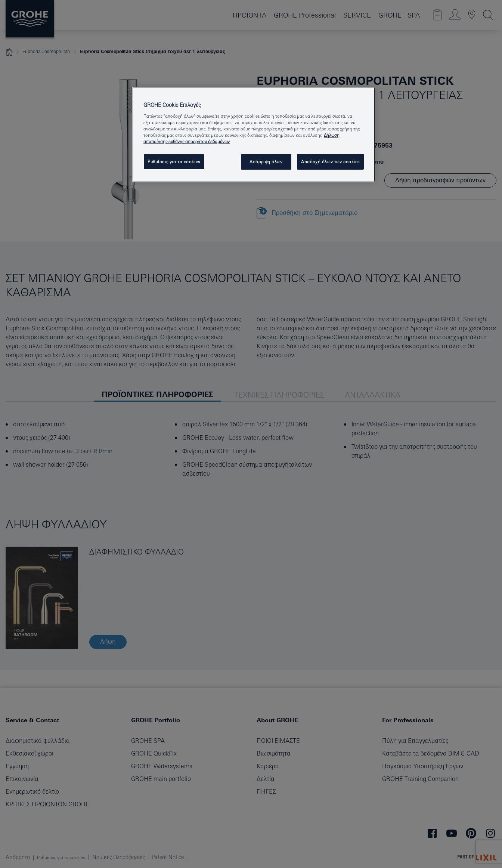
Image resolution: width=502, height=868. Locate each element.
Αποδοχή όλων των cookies (330, 162)
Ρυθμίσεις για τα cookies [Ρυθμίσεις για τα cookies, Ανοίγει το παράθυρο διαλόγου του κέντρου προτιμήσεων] (174, 162)
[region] (254, 135)
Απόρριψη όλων (266, 162)
